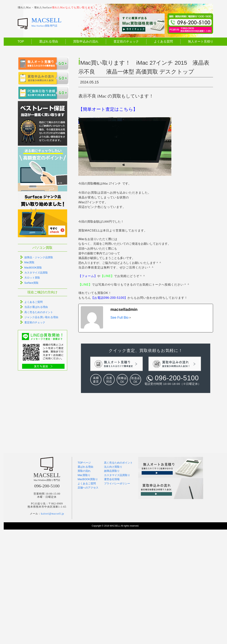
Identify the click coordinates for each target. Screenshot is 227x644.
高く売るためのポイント (39, 312)
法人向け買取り (113, 467)
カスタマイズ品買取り (117, 475)
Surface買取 (31, 283)
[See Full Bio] (130, 318)
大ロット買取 (32, 278)
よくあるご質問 (33, 302)
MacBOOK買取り (88, 479)
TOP (21, 42)
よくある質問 (163, 42)
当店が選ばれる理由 (36, 307)
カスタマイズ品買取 (36, 273)
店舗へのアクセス (88, 488)
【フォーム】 (88, 276)
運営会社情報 (112, 479)
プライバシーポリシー (117, 483)
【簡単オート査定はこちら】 (108, 109)
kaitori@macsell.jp (53, 514)
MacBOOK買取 (33, 268)
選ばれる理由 (49, 42)
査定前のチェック (126, 42)
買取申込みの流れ (86, 42)
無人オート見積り (201, 42)
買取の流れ (84, 471)
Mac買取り (84, 475)
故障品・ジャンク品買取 (39, 257)
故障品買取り (112, 471)
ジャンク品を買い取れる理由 (41, 317)
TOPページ (84, 463)
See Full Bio (120, 318)
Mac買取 (29, 262)
